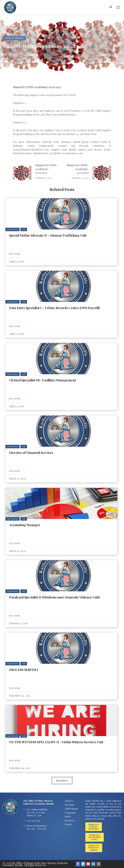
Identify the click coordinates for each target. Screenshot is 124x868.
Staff (24, 229)
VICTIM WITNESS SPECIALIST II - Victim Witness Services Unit (56, 742)
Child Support (71, 809)
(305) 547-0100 (33, 821)
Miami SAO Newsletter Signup (94, 848)
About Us (69, 801)
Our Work (69, 805)
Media (67, 816)
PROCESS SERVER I (24, 670)
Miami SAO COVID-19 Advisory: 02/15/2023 (46, 169)
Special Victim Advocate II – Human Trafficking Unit (48, 235)
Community (70, 813)
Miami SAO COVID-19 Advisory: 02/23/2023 (78, 169)
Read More (15, 254)
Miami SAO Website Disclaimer (94, 827)
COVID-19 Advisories (14, 38)
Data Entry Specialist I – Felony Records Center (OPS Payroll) (55, 308)
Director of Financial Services (31, 453)
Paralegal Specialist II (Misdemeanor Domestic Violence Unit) (55, 597)
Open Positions (12, 229)
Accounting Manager (25, 525)
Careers (68, 824)
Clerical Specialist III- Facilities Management (43, 380)
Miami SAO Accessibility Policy (95, 837)
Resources (69, 820)
